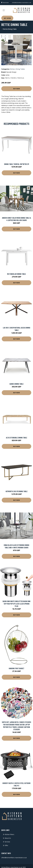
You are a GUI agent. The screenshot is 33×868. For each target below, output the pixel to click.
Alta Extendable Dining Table (17, 438)
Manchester (6, 3)
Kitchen (12, 69)
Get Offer (7, 18)
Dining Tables (20, 69)
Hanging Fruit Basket (16, 668)
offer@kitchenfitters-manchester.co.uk (21, 3)
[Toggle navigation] (4, 10)
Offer (6, 845)
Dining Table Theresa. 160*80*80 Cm (17, 164)
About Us (8, 838)
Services (7, 842)
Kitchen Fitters (9, 834)
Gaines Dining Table (16, 384)
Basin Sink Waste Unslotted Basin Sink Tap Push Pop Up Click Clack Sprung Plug (17, 604)
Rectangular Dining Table (16, 274)
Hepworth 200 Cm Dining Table (17, 491)
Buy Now (17, 89)
